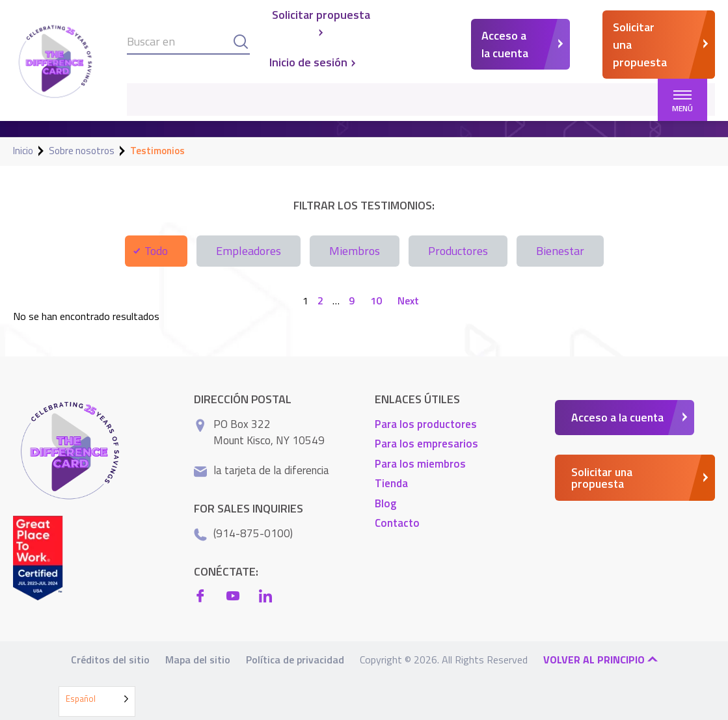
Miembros (355, 251)
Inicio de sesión (313, 62)
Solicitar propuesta (321, 21)
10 (376, 300)
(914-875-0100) (253, 533)
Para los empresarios (426, 444)
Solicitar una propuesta (640, 45)
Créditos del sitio (110, 659)
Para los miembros (420, 463)
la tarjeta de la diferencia (271, 470)
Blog (385, 503)
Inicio (23, 151)
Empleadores (249, 251)
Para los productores (426, 423)
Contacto (397, 523)
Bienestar (560, 251)
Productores (458, 251)
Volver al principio (600, 659)
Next (408, 300)
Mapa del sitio (198, 659)
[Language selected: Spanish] (97, 701)
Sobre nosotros (82, 151)
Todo (156, 251)
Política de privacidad (295, 659)
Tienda (391, 483)
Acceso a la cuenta (505, 44)
